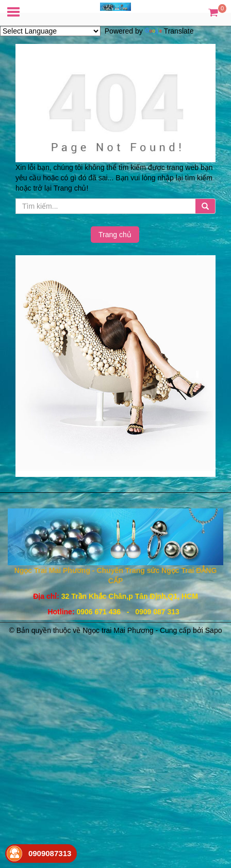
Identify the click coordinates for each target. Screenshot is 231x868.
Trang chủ (115, 235)
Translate (169, 31)
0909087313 (50, 853)
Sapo (214, 630)
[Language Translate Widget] (50, 31)
